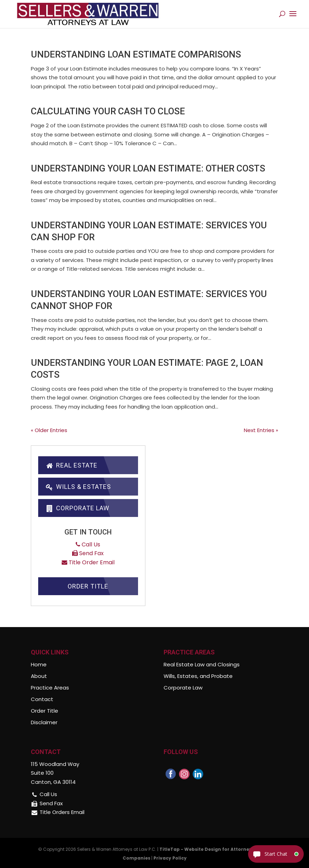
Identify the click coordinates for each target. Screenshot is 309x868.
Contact (42, 699)
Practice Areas (50, 688)
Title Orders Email (62, 812)
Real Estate (71, 465)
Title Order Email (88, 562)
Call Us (88, 544)
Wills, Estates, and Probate (198, 676)
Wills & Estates (78, 487)
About (39, 676)
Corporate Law (77, 508)
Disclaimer (44, 722)
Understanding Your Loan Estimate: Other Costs (148, 168)
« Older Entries (49, 430)
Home (39, 664)
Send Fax (88, 553)
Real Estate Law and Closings (202, 664)
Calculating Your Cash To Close (108, 111)
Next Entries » (261, 430)
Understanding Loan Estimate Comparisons (136, 54)
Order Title (88, 586)
